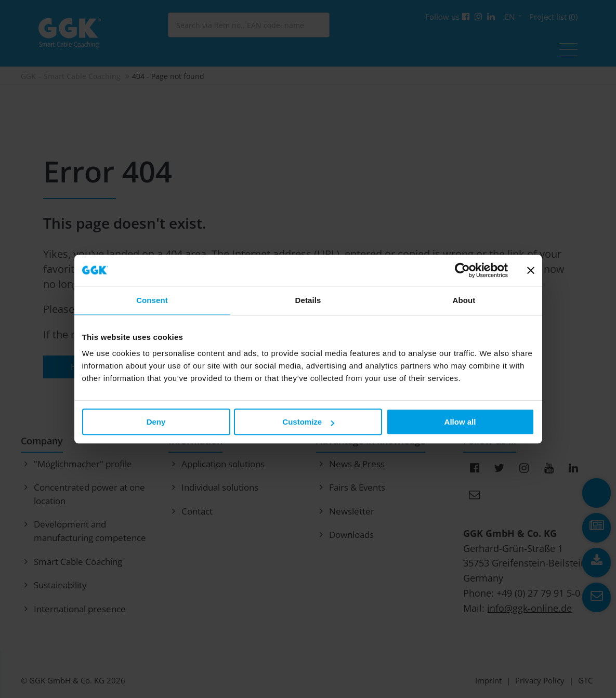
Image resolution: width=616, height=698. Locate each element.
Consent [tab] (152, 300)
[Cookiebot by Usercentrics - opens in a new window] (462, 270)
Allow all (460, 422)
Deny (156, 422)
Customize (308, 422)
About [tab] (464, 300)
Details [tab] (308, 300)
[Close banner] (531, 270)
